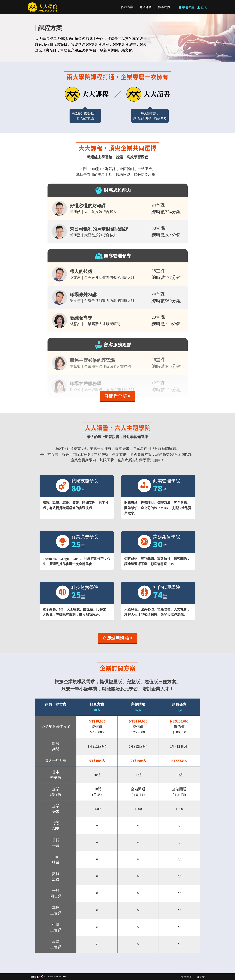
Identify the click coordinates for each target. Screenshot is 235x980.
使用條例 (201, 977)
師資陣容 (146, 7)
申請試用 (186, 7)
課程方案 (127, 7)
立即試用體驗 (117, 638)
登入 (202, 7)
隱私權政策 (186, 977)
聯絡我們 (164, 7)
